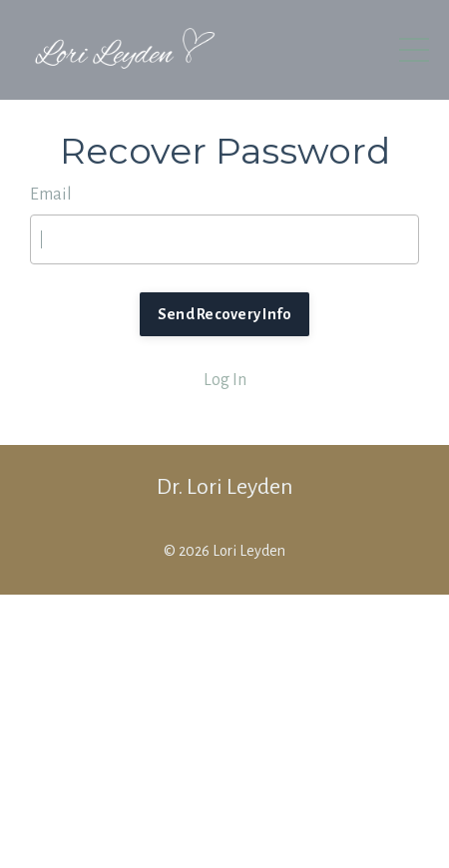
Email (51, 195)
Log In (225, 380)
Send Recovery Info (225, 314)
